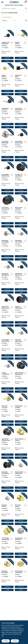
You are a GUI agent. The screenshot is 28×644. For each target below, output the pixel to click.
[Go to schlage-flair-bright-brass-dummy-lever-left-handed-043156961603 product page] (7, 410)
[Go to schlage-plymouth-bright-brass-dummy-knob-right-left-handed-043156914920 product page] (7, 542)
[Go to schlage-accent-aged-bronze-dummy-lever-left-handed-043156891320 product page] (7, 112)
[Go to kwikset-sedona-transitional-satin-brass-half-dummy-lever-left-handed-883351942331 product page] (21, 46)
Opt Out (15, 641)
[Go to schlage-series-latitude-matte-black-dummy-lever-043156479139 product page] (7, 46)
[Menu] (2, 2)
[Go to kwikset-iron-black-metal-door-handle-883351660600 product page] (21, 311)
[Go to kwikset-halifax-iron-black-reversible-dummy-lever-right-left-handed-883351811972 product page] (21, 79)
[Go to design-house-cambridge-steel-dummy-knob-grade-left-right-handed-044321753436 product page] (7, 476)
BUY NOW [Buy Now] (7, 61)
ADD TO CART (7, 58)
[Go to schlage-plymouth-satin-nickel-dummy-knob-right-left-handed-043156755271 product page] (21, 476)
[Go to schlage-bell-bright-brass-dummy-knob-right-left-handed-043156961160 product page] (21, 509)
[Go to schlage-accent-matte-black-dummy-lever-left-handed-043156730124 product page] (21, 146)
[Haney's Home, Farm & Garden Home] (14, 2)
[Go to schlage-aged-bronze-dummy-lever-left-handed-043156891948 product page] (21, 278)
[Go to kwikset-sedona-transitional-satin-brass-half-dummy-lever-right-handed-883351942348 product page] (7, 79)
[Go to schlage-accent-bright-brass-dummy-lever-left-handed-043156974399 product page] (21, 212)
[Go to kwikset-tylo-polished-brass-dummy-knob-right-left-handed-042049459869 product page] (21, 575)
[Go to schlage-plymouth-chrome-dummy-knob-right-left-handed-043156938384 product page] (7, 509)
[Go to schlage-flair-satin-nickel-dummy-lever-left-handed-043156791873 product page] (21, 245)
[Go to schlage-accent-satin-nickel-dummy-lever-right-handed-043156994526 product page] (7, 245)
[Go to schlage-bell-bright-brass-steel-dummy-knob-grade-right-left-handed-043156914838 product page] (7, 575)
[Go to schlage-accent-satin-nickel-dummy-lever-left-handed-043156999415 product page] (21, 112)
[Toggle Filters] (26, 21)
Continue (6, 641)
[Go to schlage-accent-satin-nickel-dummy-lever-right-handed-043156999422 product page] (7, 146)
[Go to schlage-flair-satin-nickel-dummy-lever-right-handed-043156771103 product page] (7, 377)
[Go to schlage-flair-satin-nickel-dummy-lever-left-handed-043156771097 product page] (21, 344)
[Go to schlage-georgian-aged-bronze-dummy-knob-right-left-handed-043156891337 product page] (7, 443)
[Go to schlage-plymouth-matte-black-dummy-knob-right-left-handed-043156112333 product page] (21, 377)
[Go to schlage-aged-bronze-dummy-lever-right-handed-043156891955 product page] (7, 311)
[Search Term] (14, 8)
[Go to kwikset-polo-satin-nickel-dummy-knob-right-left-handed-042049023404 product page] (21, 542)
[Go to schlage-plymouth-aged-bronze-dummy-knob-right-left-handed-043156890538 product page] (7, 212)
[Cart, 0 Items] (25, 2)
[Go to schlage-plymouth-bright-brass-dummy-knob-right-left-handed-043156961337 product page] (21, 443)
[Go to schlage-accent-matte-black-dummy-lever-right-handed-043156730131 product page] (7, 179)
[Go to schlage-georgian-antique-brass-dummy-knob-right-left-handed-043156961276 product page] (21, 410)
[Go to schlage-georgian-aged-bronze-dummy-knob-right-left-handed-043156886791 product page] (21, 179)
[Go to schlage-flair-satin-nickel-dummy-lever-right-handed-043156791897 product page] (7, 278)
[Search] (26, 8)
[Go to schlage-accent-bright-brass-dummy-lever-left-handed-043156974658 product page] (7, 344)
